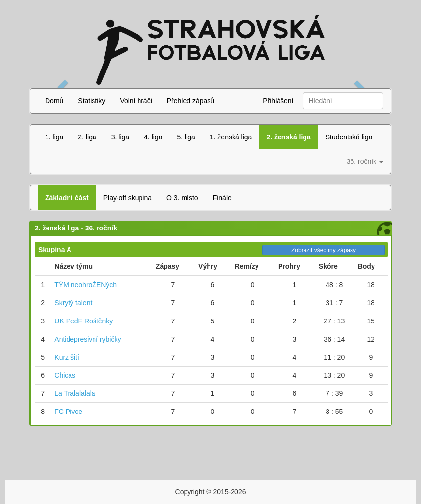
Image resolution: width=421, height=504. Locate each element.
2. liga (87, 137)
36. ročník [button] (365, 161)
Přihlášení (278, 101)
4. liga (153, 137)
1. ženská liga (231, 137)
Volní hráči (136, 101)
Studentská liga (349, 137)
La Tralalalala (75, 393)
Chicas (65, 375)
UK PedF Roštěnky (83, 321)
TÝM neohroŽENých (85, 285)
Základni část (67, 198)
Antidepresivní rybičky (88, 339)
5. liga (186, 137)
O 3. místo (182, 198)
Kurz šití (67, 357)
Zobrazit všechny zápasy (324, 250)
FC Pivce (68, 412)
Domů (54, 101)
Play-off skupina (128, 198)
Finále (222, 198)
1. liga (54, 137)
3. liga (120, 137)
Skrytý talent (73, 303)
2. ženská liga (288, 137)
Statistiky (92, 101)
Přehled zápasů (191, 101)
